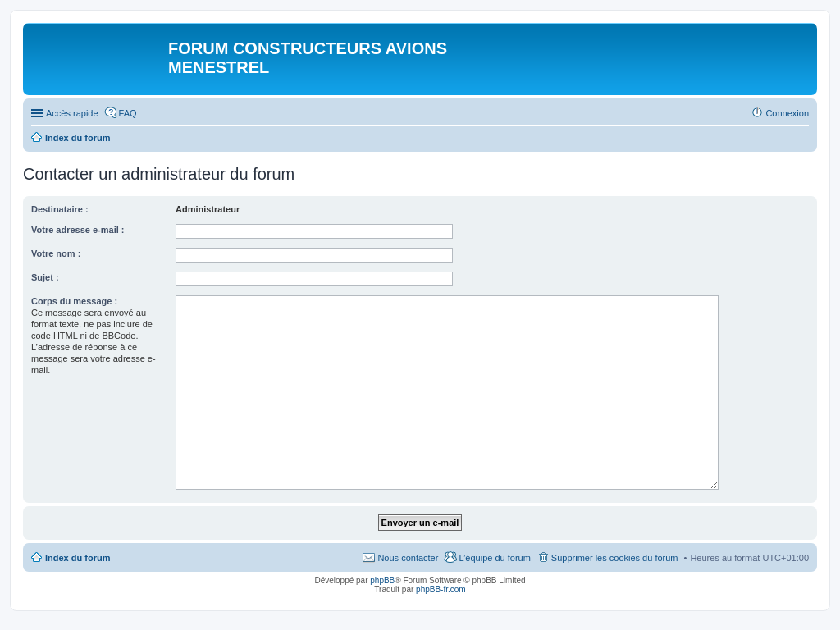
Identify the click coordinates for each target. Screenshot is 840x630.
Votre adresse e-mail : (78, 230)
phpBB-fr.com (441, 589)
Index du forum (78, 558)
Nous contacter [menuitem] (408, 558)
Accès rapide (72, 113)
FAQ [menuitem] (128, 113)
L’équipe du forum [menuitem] (494, 558)
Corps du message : (74, 301)
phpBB (382, 580)
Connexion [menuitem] (787, 113)
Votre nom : (56, 253)
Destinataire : (60, 209)
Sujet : (45, 277)
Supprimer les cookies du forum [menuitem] (615, 558)
